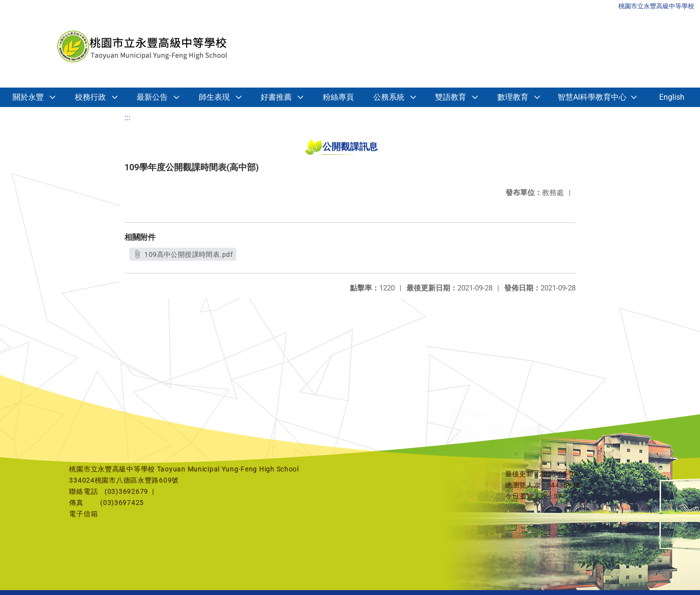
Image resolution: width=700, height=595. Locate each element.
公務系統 (389, 97)
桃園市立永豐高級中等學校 (656, 6)
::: (127, 117)
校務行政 (90, 97)
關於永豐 (28, 97)
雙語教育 (451, 97)
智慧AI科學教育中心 (592, 97)
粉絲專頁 (338, 97)
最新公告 (152, 97)
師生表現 (214, 97)
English (672, 97)
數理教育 (513, 97)
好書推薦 (276, 97)
